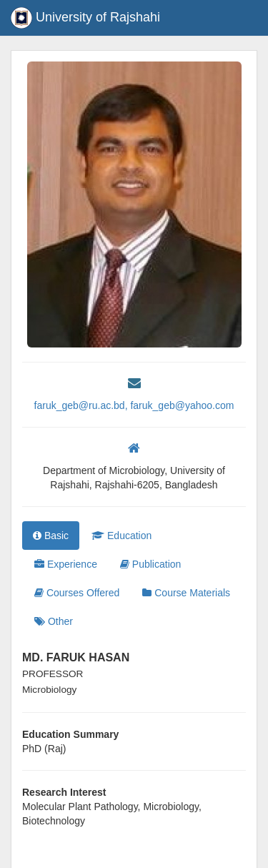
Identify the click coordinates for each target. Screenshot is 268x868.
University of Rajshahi (85, 18)
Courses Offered (77, 593)
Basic (51, 536)
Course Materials (186, 593)
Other (54, 621)
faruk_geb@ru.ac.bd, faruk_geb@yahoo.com (134, 405)
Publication (150, 564)
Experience (66, 564)
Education (121, 536)
